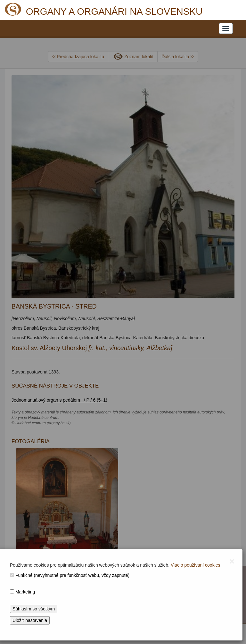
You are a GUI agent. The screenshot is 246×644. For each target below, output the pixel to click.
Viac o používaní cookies (196, 565)
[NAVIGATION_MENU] (226, 28)
